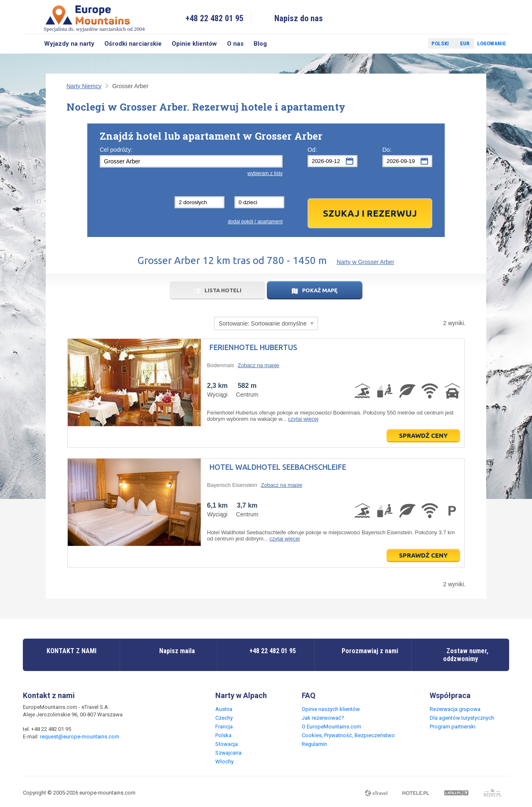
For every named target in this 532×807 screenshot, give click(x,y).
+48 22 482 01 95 (214, 18)
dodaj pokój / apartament (255, 222)
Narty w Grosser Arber (365, 262)
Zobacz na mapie (259, 365)
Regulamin (314, 744)
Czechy (224, 718)
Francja (224, 727)
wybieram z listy (265, 173)
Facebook (402, 44)
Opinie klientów (194, 44)
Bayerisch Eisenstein (232, 485)
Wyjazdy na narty (69, 44)
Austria (224, 709)
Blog (260, 44)
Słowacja (227, 744)
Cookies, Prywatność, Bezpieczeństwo (348, 735)
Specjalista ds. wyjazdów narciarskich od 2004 (94, 18)
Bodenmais (220, 365)
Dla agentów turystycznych (462, 718)
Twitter (414, 44)
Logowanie (491, 43)
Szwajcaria (228, 753)
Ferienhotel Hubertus (253, 347)
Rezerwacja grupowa (455, 709)
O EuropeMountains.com (331, 727)
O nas (235, 44)
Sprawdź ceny (423, 436)
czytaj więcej (303, 419)
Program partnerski (453, 727)
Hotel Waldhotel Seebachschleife (278, 467)
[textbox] (191, 161)
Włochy (224, 761)
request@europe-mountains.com (80, 737)
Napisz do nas (299, 18)
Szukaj (31, 44)
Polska (223, 735)
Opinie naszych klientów (331, 709)
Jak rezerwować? (323, 718)
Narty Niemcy (84, 86)
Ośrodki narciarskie (133, 44)
